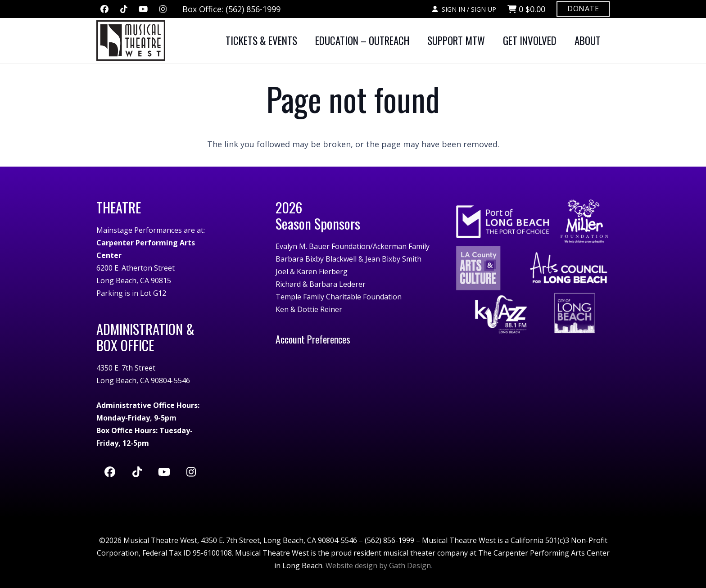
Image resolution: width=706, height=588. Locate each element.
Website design (351, 565)
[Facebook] (104, 9)
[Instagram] (163, 9)
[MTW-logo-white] (131, 41)
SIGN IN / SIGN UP (464, 9)
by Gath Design (405, 565)
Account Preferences (313, 339)
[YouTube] (143, 9)
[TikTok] (124, 9)
